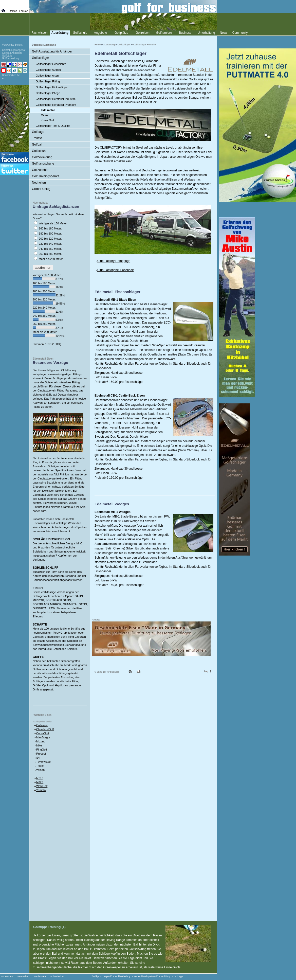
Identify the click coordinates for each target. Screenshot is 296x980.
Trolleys (37, 138)
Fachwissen (39, 33)
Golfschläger (124, 45)
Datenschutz (23, 976)
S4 (38, 758)
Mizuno (41, 741)
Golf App (179, 976)
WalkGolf (42, 786)
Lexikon (24, 11)
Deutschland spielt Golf (146, 976)
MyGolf (108, 976)
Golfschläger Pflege (48, 93)
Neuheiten (39, 183)
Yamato (41, 790)
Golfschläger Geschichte (51, 64)
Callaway (42, 725)
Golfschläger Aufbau (48, 70)
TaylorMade (43, 762)
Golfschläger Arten (47, 76)
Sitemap (13, 11)
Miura (44, 115)
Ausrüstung (109, 45)
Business (185, 33)
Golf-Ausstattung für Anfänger (52, 51)
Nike (39, 745)
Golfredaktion (57, 976)
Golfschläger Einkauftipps (52, 87)
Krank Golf (47, 120)
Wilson (40, 770)
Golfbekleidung (42, 157)
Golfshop (166, 976)
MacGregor (43, 737)
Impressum (7, 976)
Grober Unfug (41, 189)
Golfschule (80, 33)
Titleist (40, 766)
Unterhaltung (206, 33)
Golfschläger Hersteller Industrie (56, 99)
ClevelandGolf (45, 729)
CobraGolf (43, 733)
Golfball (37, 145)
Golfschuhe (40, 151)
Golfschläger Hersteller (145, 45)
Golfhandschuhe (43, 164)
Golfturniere (164, 33)
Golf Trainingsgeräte (46, 176)
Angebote (100, 33)
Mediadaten (40, 976)
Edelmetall (48, 110)
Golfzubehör (40, 170)
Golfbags (38, 132)
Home (98, 45)
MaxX (40, 782)
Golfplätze (121, 33)
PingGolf (42, 750)
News (224, 33)
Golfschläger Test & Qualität (53, 126)
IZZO (39, 778)
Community (240, 33)
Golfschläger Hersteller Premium (56, 105)
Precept (41, 754)
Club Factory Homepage (114, 261)
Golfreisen (143, 33)
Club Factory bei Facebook (115, 270)
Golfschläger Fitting (48, 81)
